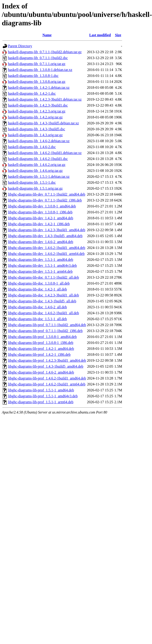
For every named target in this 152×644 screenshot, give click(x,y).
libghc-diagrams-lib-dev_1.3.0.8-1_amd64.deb (42, 206)
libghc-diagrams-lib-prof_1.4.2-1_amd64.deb (41, 349)
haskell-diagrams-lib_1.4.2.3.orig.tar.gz (37, 111)
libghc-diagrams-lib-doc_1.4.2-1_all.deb (37, 289)
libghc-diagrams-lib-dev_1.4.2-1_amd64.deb (41, 218)
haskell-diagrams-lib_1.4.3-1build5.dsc (37, 129)
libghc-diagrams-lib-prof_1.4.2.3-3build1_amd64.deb (47, 360)
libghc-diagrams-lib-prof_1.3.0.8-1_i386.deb (41, 343)
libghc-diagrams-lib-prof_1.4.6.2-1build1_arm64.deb (47, 384)
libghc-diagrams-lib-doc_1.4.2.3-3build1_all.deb (43, 295)
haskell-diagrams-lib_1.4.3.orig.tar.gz (35, 135)
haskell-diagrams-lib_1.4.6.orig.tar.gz (35, 171)
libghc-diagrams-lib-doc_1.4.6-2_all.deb (37, 307)
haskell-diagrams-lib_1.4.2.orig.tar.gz (35, 117)
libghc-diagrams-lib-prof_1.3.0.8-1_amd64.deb (42, 337)
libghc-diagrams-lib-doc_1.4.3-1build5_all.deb (42, 301)
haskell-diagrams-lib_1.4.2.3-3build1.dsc (38, 105)
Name (47, 35)
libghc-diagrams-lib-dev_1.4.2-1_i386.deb (39, 224)
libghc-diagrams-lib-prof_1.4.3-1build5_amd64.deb (46, 366)
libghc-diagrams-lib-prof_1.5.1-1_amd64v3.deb (43, 396)
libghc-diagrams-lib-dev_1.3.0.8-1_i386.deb (40, 212)
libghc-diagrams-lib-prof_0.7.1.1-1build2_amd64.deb (47, 325)
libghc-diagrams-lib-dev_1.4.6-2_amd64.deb (41, 242)
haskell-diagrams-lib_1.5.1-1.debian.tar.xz (39, 177)
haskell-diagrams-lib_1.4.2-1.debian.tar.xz (39, 88)
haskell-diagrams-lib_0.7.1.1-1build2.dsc (38, 58)
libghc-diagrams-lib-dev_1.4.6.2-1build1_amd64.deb (47, 248)
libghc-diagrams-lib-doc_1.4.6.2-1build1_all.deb (43, 313)
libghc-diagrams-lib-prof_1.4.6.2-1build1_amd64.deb (47, 378)
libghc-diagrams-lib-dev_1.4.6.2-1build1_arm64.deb (46, 254)
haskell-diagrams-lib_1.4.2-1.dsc (32, 93)
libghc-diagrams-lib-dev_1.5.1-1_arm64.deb (40, 271)
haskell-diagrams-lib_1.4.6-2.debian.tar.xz (39, 141)
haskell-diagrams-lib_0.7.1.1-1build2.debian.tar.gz (45, 52)
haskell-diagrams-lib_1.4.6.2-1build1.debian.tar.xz (45, 153)
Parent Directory (20, 46)
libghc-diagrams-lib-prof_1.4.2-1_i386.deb (39, 355)
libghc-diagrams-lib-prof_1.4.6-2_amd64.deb (41, 372)
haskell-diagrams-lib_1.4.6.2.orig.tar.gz (37, 165)
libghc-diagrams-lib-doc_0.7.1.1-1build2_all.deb (43, 277)
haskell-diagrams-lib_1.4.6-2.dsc (32, 147)
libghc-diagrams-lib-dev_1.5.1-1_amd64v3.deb (42, 266)
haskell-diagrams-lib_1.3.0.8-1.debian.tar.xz (40, 70)
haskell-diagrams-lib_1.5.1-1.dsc (32, 182)
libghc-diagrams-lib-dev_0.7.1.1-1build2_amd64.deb (47, 194)
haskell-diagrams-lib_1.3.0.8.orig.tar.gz (37, 82)
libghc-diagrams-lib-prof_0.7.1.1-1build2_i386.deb (45, 331)
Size (118, 35)
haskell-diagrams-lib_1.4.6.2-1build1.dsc (38, 159)
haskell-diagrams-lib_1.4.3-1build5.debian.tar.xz (43, 123)
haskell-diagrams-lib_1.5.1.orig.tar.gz (35, 188)
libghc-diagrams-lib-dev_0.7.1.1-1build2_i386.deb (45, 200)
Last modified (100, 35)
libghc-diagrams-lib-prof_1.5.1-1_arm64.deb (41, 402)
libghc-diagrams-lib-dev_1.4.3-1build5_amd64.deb (45, 236)
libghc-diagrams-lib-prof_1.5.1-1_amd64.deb (41, 390)
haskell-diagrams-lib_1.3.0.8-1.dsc (33, 76)
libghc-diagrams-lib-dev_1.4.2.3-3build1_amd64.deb (47, 230)
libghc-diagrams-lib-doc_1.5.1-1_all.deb (37, 319)
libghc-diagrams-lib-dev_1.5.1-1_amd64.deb (41, 260)
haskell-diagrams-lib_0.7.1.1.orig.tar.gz (37, 64)
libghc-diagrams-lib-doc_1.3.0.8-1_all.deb (39, 283)
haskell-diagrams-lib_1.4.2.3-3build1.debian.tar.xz (45, 99)
